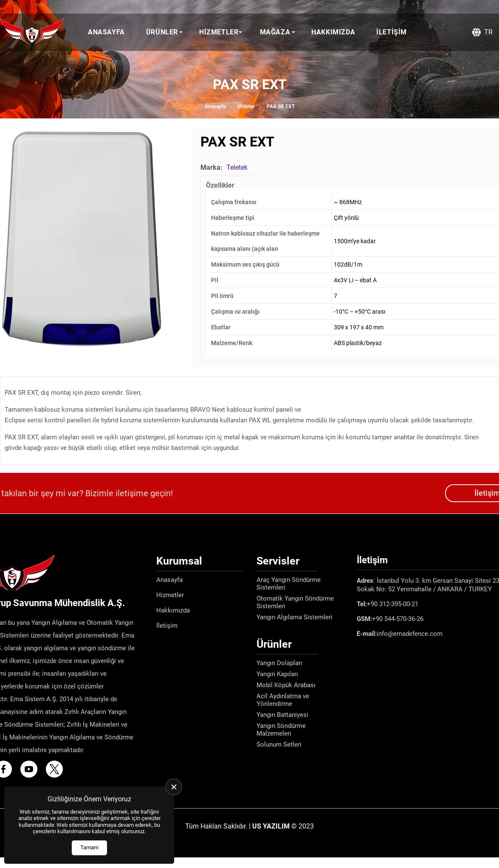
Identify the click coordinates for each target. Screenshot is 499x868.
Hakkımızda (333, 32)
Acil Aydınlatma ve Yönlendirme (283, 700)
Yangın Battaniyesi (282, 715)
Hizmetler (219, 32)
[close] (174, 787)
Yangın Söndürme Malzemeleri (281, 730)
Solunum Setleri (279, 744)
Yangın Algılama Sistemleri (295, 617)
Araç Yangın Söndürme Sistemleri (289, 584)
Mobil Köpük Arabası (286, 685)
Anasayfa (106, 32)
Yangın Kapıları (277, 674)
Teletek (237, 167)
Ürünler (162, 32)
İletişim (392, 32)
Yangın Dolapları (279, 663)
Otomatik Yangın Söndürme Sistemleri (295, 602)
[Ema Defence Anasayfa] (32, 32)
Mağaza (275, 32)
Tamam (89, 847)
